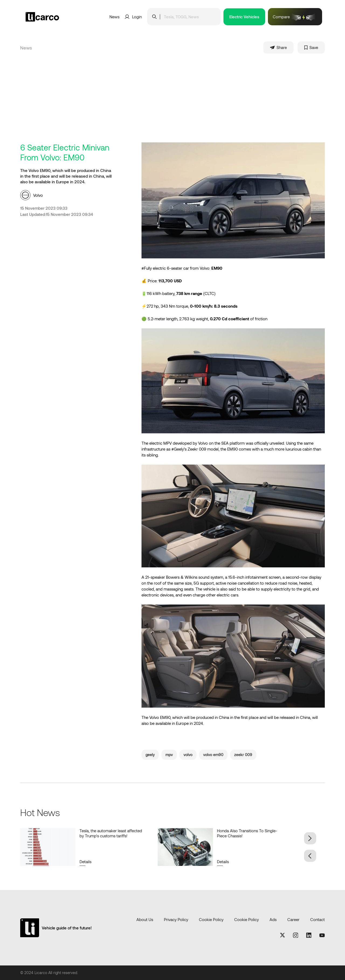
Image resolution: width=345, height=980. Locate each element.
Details (85, 862)
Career (293, 919)
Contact (318, 919)
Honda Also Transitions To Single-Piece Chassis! (247, 833)
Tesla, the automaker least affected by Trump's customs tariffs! (111, 833)
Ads (273, 919)
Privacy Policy (176, 919)
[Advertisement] (172, 102)
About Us (145, 919)
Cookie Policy (211, 919)
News (114, 17)
